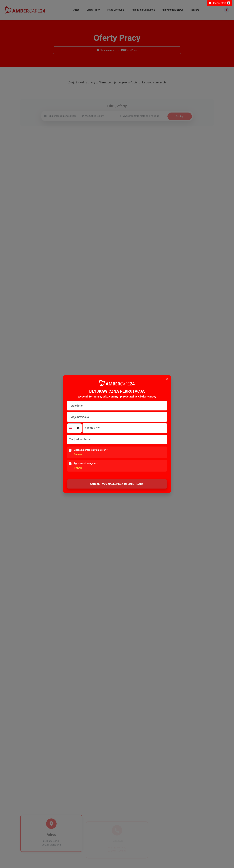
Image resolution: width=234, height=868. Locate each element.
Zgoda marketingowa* (86, 466)
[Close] (167, 379)
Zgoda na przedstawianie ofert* (91, 452)
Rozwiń (78, 454)
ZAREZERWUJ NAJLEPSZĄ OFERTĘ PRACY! (117, 484)
